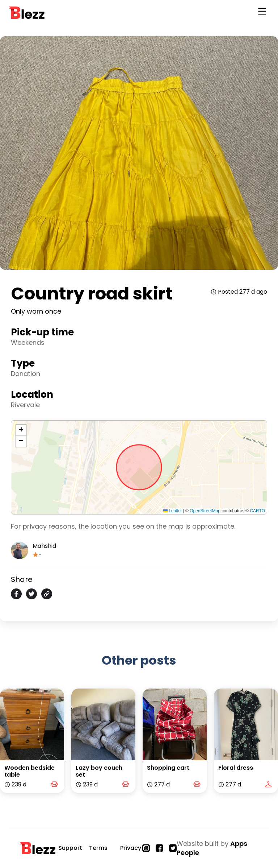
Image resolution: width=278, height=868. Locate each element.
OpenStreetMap (205, 511)
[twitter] (31, 594)
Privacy (131, 848)
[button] (21, 430)
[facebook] (16, 594)
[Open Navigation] (262, 13)
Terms (98, 848)
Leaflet (172, 511)
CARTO (257, 511)
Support (70, 848)
